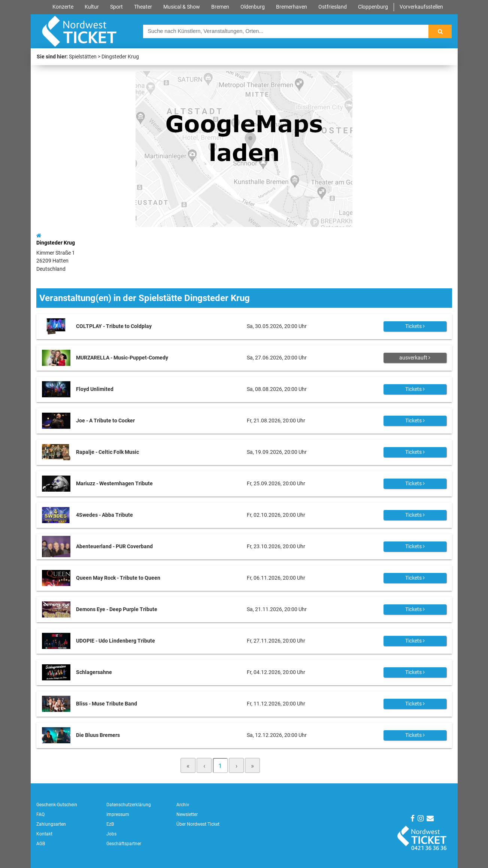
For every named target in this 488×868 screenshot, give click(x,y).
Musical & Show (182, 7)
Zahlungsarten (51, 824)
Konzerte (63, 7)
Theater (143, 7)
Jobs (111, 834)
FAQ (40, 814)
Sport (116, 7)
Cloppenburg (373, 7)
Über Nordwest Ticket (198, 824)
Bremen (220, 7)
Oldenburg (253, 7)
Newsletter (187, 814)
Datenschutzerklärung (129, 805)
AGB (41, 844)
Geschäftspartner (124, 844)
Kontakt (44, 834)
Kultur (92, 7)
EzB (110, 824)
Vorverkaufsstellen (421, 7)
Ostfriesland (333, 7)
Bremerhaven (292, 7)
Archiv (183, 805)
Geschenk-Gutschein (57, 805)
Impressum (118, 814)
